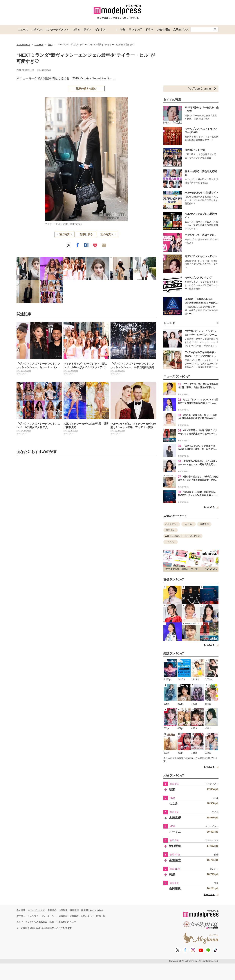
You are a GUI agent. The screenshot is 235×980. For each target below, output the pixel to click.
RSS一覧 (101, 916)
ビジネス (100, 30)
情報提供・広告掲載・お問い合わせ (76, 916)
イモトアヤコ (172, 524)
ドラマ (149, 30)
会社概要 (21, 910)
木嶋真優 (175, 818)
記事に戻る (86, 234)
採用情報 (74, 910)
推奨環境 (63, 910)
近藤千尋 (204, 524)
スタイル (37, 30)
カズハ (171, 542)
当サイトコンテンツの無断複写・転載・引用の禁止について (46, 922)
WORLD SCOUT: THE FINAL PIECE (183, 536)
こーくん (175, 832)
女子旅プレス (181, 30)
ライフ (88, 30)
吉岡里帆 (175, 889)
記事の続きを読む (86, 89)
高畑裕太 (175, 860)
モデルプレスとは (37, 910)
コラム (76, 30)
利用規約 (52, 910)
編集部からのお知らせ (92, 910)
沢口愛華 (175, 846)
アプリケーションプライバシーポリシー (36, 916)
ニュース (23, 30)
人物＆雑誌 (163, 30)
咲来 (172, 789)
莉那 (172, 874)
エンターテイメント (57, 30)
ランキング (135, 30)
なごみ (189, 524)
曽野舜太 (171, 530)
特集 (123, 30)
